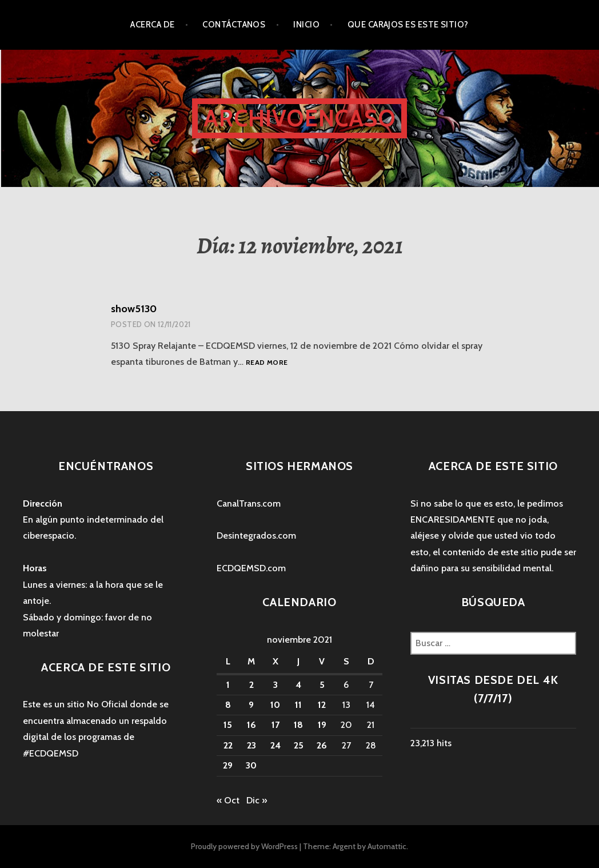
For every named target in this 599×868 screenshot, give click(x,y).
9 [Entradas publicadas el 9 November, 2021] (251, 705)
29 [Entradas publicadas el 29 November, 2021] (228, 765)
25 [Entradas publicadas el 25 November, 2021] (299, 745)
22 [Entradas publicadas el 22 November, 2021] (228, 745)
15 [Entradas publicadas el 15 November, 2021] (228, 725)
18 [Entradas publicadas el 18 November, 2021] (298, 725)
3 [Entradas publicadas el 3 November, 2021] (275, 685)
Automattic (387, 846)
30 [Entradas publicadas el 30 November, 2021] (251, 765)
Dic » (257, 800)
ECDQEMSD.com (251, 568)
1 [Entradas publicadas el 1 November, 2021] (228, 685)
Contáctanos (234, 25)
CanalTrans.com (249, 503)
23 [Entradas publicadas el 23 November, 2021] (251, 745)
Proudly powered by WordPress (244, 846)
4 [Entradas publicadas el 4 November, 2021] (298, 685)
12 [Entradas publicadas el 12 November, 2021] (322, 705)
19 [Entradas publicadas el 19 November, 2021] (322, 725)
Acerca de (152, 25)
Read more (267, 362)
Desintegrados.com (256, 535)
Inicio (306, 25)
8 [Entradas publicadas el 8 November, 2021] (228, 705)
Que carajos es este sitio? (408, 25)
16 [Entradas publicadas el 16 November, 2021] (251, 725)
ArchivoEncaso (299, 118)
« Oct (228, 800)
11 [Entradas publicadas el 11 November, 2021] (298, 705)
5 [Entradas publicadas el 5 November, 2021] (322, 685)
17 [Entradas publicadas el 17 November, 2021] (275, 725)
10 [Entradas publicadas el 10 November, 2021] (275, 705)
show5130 (134, 309)
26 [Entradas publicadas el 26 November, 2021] (322, 745)
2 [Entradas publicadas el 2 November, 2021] (251, 685)
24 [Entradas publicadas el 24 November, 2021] (275, 745)
